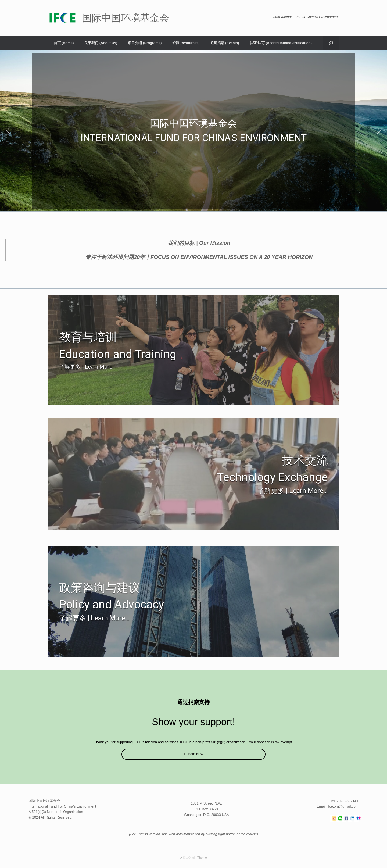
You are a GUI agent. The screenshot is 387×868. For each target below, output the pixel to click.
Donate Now (193, 754)
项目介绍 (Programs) (145, 43)
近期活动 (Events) (225, 43)
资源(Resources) (186, 43)
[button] (331, 43)
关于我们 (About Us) (101, 43)
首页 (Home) (64, 43)
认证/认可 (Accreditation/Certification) (281, 43)
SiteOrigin (190, 858)
